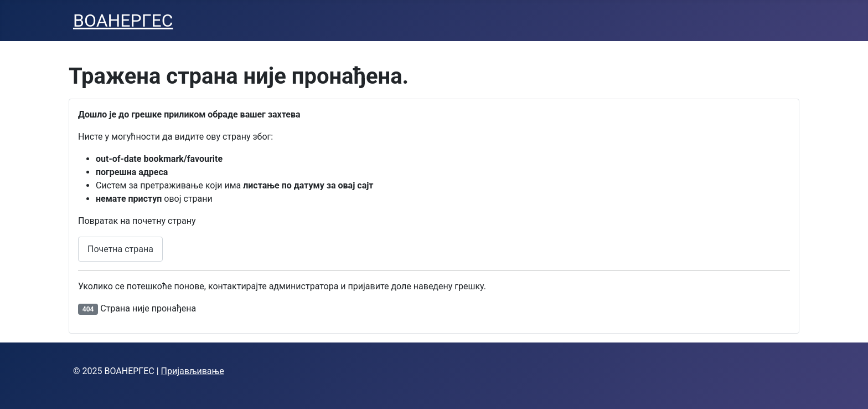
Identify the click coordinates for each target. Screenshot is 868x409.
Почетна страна (120, 249)
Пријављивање (193, 371)
